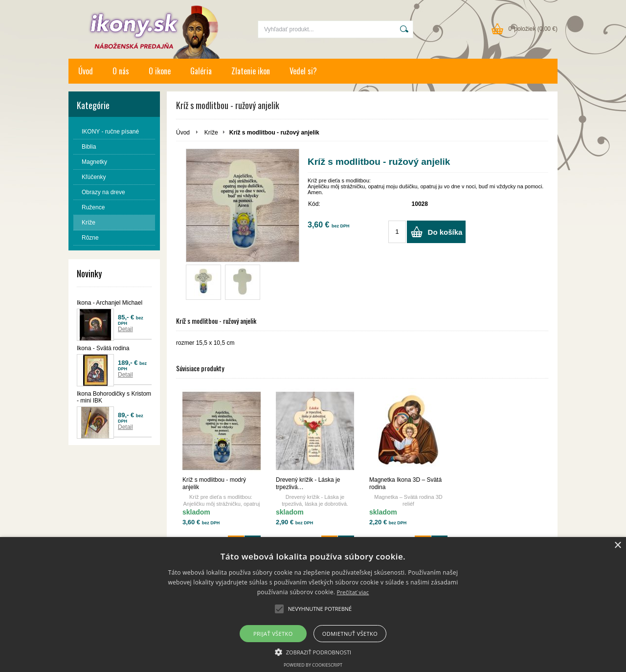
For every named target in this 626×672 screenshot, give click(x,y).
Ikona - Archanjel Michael (110, 303)
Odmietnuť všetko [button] (350, 634)
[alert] (313, 605)
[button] (313, 651)
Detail (125, 329)
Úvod (86, 71)
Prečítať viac (353, 592)
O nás (121, 71)
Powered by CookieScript (313, 665)
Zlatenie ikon (251, 71)
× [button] (617, 546)
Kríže (211, 133)
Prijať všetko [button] (273, 634)
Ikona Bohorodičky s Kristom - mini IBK (114, 397)
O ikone (160, 71)
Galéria (201, 71)
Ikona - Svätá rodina (103, 348)
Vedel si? (303, 71)
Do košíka (445, 232)
